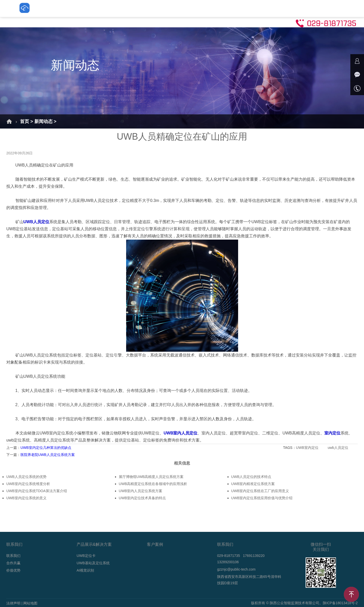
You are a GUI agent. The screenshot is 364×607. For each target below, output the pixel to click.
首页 (66, 8)
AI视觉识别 (206, 8)
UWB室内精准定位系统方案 (253, 484)
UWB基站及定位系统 (164, 8)
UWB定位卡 (122, 8)
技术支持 (265, 8)
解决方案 (90, 8)
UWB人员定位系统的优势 (26, 477)
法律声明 (13, 603)
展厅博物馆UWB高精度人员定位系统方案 (151, 477)
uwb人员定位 (338, 448)
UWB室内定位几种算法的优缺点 (46, 448)
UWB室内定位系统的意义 (26, 498)
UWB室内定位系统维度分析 (28, 484)
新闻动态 (237, 8)
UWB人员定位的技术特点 (251, 477)
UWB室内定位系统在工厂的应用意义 (260, 491)
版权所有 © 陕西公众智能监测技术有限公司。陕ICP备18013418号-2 (304, 603)
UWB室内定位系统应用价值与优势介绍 (262, 498)
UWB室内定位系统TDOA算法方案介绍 (37, 491)
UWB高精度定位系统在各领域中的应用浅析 (153, 484)
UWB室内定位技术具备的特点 (142, 498)
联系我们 (294, 8)
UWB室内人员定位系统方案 (141, 491)
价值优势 (13, 570)
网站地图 (30, 603)
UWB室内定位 (308, 448)
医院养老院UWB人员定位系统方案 (48, 455)
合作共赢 (13, 563)
